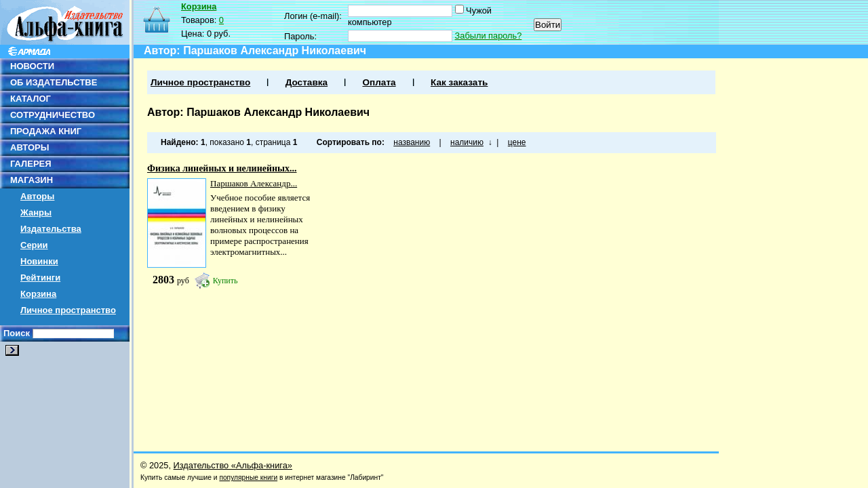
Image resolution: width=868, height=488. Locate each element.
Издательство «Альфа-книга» (233, 465)
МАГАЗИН (32, 180)
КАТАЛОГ (31, 99)
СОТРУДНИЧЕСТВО (53, 115)
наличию (467, 142)
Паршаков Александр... (254, 183)
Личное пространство (68, 310)
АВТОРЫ (29, 147)
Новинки (39, 261)
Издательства (51, 229)
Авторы (37, 196)
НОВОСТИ (32, 66)
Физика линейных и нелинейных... (222, 168)
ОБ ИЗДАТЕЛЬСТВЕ (54, 82)
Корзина (38, 294)
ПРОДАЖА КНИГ (46, 131)
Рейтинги (40, 278)
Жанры (36, 212)
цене (517, 142)
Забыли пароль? (489, 36)
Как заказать (459, 82)
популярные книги (248, 477)
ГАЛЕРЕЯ (31, 164)
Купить (225, 281)
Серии (34, 245)
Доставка (307, 82)
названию (412, 142)
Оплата (379, 82)
